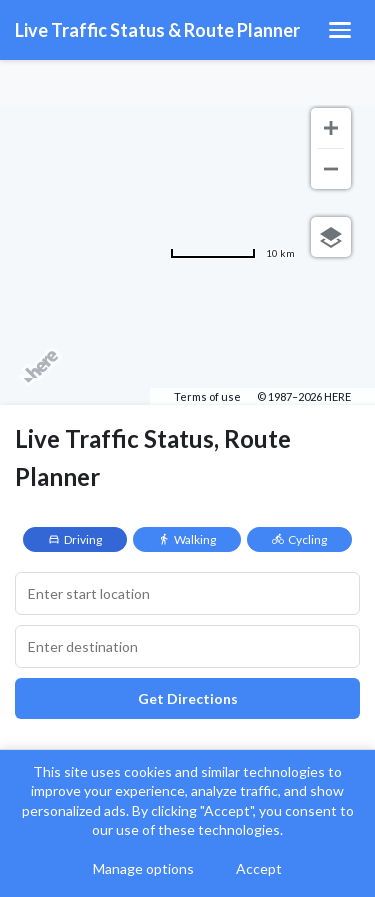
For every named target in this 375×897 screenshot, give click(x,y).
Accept (259, 868)
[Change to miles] (232, 253)
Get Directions (188, 698)
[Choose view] (331, 237)
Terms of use (207, 396)
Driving (75, 539)
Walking (187, 539)
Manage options (143, 868)
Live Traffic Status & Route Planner (157, 30)
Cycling (299, 539)
